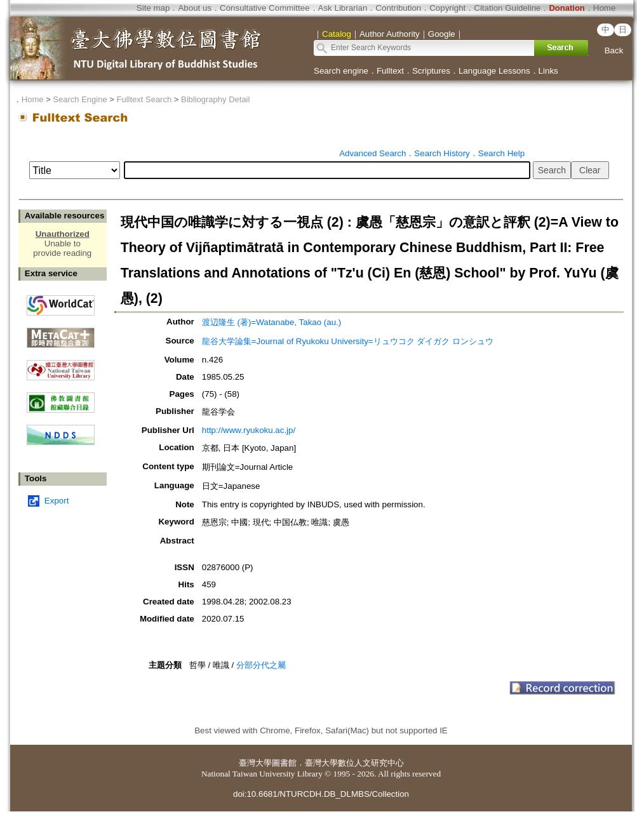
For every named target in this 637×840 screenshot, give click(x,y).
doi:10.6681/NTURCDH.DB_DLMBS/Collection (321, 794)
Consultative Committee (265, 8)
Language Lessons (494, 71)
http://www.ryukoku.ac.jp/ (249, 430)
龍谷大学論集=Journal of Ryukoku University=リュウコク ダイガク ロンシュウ (348, 341)
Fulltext (390, 71)
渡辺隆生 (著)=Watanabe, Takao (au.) (272, 322)
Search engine (341, 71)
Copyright (447, 8)
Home (605, 8)
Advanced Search (372, 153)
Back (614, 50)
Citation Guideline (507, 8)
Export (57, 501)
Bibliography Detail (215, 99)
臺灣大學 (255, 763)
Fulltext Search (144, 99)
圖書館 (284, 763)
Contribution (398, 8)
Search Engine (80, 99)
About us (195, 8)
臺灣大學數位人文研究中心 (354, 763)
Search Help (501, 153)
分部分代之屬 (261, 665)
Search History (442, 153)
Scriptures (431, 71)
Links (548, 71)
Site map (153, 8)
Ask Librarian (343, 8)
